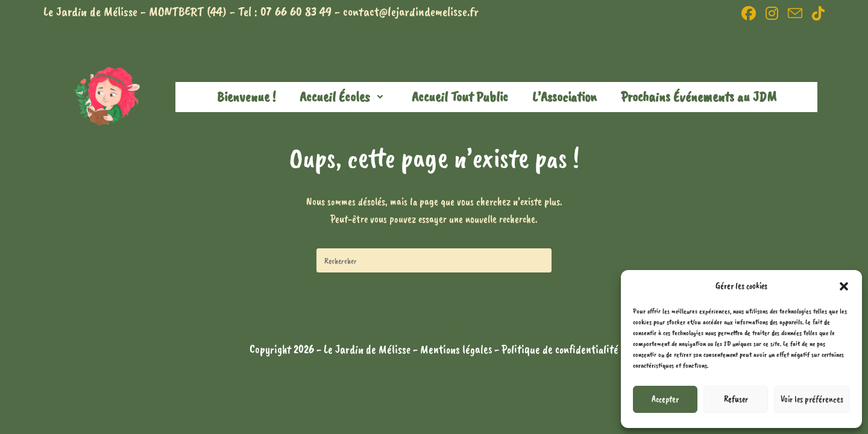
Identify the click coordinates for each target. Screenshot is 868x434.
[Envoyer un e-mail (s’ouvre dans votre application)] (795, 13)
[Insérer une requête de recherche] (434, 260)
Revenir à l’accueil (434, 321)
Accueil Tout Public (460, 96)
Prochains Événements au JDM (699, 96)
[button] (844, 286)
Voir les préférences (812, 399)
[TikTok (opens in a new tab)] (816, 13)
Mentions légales (457, 349)
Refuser (736, 399)
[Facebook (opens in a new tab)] (749, 13)
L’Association (565, 96)
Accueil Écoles (344, 96)
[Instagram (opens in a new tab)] (772, 13)
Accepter (665, 399)
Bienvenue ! (246, 96)
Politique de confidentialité (560, 349)
